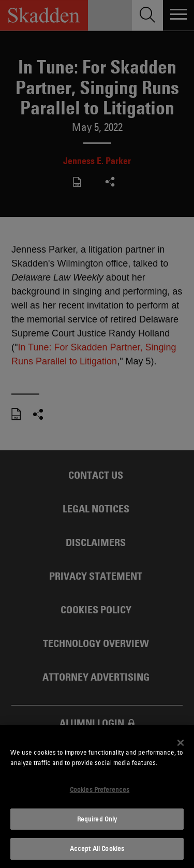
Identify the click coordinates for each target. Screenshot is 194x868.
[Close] (181, 743)
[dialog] (97, 797)
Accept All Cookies (97, 848)
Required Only (97, 819)
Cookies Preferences (100, 789)
